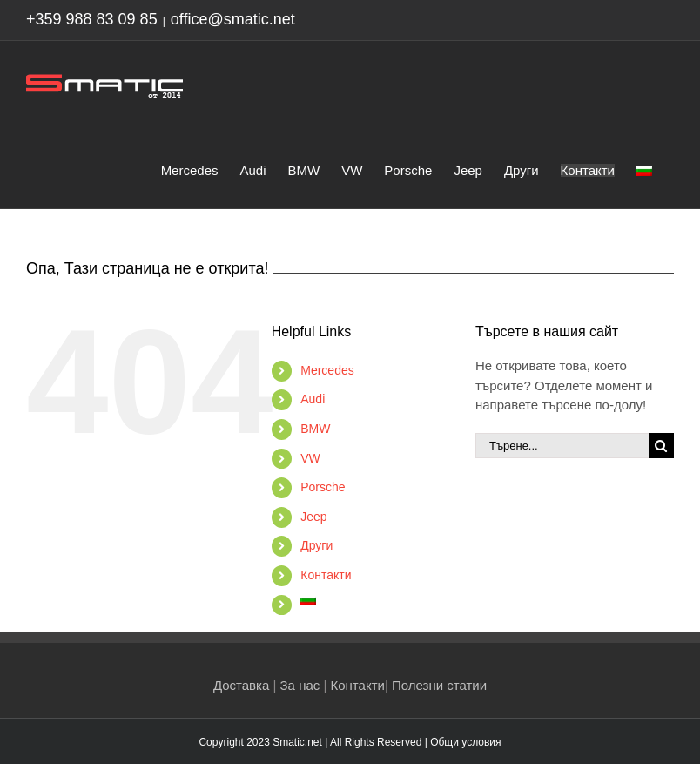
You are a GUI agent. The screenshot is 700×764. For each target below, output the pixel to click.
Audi (313, 399)
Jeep (313, 517)
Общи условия (465, 742)
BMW (315, 429)
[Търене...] (562, 446)
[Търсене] (661, 446)
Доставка (241, 685)
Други (316, 545)
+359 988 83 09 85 (92, 19)
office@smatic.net (233, 19)
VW (310, 458)
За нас (300, 685)
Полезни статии (439, 685)
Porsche (323, 487)
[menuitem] (644, 169)
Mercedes (327, 370)
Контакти (326, 575)
